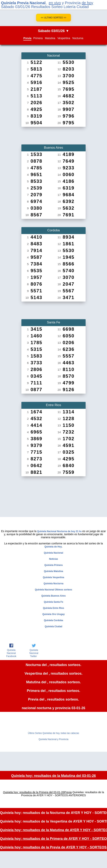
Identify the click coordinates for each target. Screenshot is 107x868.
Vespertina (64, 38)
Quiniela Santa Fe (54, 602)
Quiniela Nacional (54, 553)
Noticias (54, 559)
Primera (38, 38)
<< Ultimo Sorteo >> (54, 18)
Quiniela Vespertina (53, 577)
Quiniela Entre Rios (54, 608)
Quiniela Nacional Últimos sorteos (54, 590)
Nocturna (78, 38)
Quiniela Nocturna (53, 584)
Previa (27, 38)
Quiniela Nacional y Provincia (53, 739)
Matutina (50, 38)
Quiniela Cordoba (53, 620)
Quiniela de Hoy (53, 547)
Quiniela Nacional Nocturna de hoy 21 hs (59, 531)
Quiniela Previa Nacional (23, 3)
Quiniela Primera (53, 565)
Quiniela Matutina (53, 571)
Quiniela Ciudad (53, 626)
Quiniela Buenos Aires (53, 596)
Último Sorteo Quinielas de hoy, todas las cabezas (53, 733)
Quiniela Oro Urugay (54, 614)
